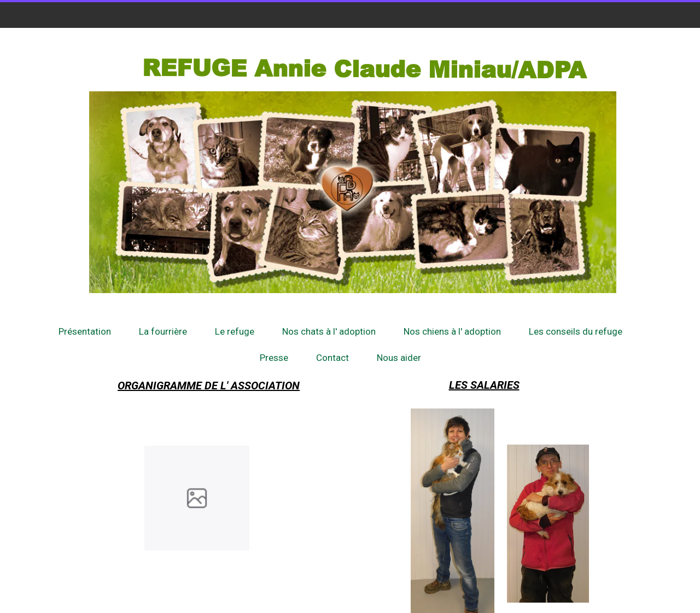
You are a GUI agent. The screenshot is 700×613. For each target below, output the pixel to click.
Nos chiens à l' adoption (452, 331)
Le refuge (235, 331)
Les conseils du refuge (576, 331)
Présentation (85, 331)
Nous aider (399, 358)
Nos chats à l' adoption (329, 331)
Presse (274, 358)
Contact (332, 358)
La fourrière (163, 331)
